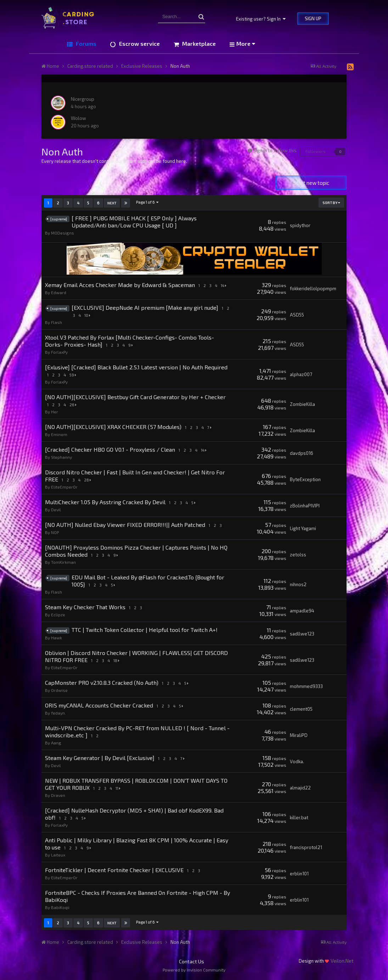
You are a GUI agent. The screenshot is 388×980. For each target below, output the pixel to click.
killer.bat (299, 817)
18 (117, 660)
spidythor (300, 225)
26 (74, 405)
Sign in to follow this (275, 150)
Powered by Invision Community (194, 970)
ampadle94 (302, 611)
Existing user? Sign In (261, 19)
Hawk (57, 638)
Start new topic (311, 183)
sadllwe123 (302, 634)
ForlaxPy (59, 352)
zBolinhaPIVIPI (305, 506)
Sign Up (313, 18)
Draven (58, 795)
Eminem (59, 434)
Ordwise (59, 690)
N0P (55, 532)
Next (112, 203)
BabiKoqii (60, 907)
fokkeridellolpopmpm (313, 288)
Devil (56, 510)
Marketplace (198, 43)
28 (89, 480)
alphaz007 (301, 374)
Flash (57, 322)
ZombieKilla (302, 404)
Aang (56, 743)
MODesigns (63, 233)
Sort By (331, 203)
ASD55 (297, 315)
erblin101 (299, 874)
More (246, 43)
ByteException (305, 479)
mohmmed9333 (306, 686)
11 (119, 788)
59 (74, 375)
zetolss (298, 555)
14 (225, 285)
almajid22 (300, 788)
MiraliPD (299, 735)
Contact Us (192, 961)
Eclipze (58, 615)
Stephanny (61, 457)
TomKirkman (63, 562)
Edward (59, 292)
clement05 (301, 709)
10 (87, 315)
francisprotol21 (306, 847)
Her (55, 412)
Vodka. (297, 761)
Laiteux (58, 855)
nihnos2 (298, 584)
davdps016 (302, 453)
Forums (85, 43)
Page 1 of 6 (148, 202)
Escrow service (139, 43)
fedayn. (58, 713)
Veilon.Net (342, 961)
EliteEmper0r (64, 487)
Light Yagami (303, 528)
